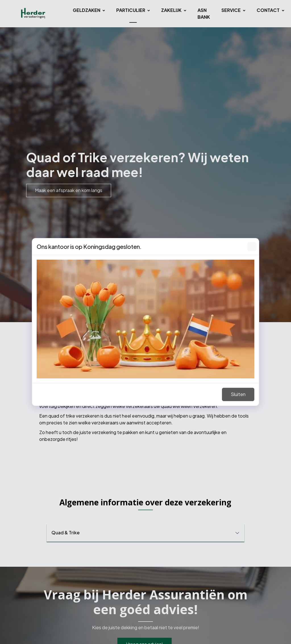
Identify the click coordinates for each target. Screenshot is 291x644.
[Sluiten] (252, 247)
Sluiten (238, 394)
